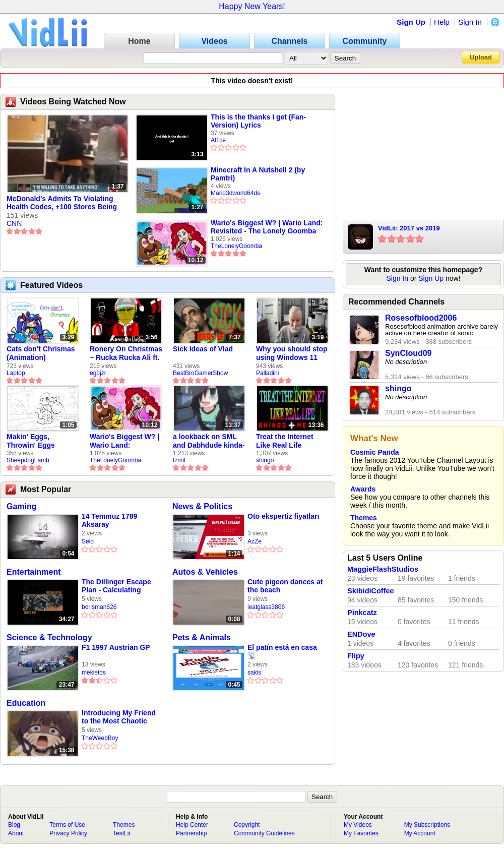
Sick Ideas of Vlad (203, 349)
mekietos (94, 673)
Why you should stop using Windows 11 (292, 353)
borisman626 (99, 607)
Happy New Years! (252, 6)
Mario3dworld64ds (235, 193)
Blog (14, 825)
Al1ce (218, 140)
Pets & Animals (202, 637)
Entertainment (34, 572)
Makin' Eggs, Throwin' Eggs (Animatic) (31, 441)
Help (442, 22)
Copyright (247, 825)
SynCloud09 (408, 353)
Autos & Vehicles (205, 572)
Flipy (356, 656)
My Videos (358, 825)
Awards (363, 489)
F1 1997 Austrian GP (116, 647)
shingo (265, 460)
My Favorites (361, 833)
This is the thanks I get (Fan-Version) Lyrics (258, 121)
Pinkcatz (362, 613)
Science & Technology (49, 637)
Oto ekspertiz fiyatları (283, 516)
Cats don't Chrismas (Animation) (41, 353)
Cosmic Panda (374, 452)
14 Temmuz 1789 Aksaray (109, 520)
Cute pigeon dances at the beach (285, 586)
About (16, 833)
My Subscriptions (427, 825)
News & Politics (202, 506)
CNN (14, 223)
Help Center (192, 825)
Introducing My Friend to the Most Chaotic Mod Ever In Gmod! (119, 717)
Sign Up (411, 22)
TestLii (121, 833)
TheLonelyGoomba (236, 246)
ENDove (361, 634)
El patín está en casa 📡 (282, 651)
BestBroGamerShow (200, 373)
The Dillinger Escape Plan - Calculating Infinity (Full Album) (116, 586)
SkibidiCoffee (371, 591)
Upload (481, 57)
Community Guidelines (264, 833)
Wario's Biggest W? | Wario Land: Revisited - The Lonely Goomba (267, 227)
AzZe (255, 541)
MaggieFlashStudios (383, 569)
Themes (364, 518)
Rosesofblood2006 (421, 318)
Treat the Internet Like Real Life (285, 441)
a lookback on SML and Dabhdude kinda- (209, 441)
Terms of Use (67, 825)
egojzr (98, 373)
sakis (254, 673)
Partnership (191, 833)
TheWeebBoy (100, 738)
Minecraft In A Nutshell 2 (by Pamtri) (258, 174)
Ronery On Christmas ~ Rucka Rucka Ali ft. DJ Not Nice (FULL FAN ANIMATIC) (126, 353)
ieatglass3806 (266, 607)
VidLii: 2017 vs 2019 (409, 228)
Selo (88, 541)
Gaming (22, 506)
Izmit (179, 460)
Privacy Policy (68, 833)
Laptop (16, 373)
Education (26, 703)
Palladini (267, 373)
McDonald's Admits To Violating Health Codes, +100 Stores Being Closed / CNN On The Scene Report (66, 203)
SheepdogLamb (28, 460)
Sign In (470, 22)
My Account (420, 833)
